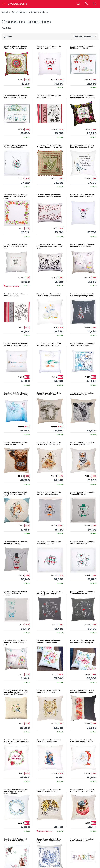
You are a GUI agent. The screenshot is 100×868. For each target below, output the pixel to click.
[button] (78, 4)
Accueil (5, 12)
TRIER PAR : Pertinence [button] (84, 37)
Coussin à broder (19, 12)
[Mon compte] (86, 4)
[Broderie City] (18, 4)
